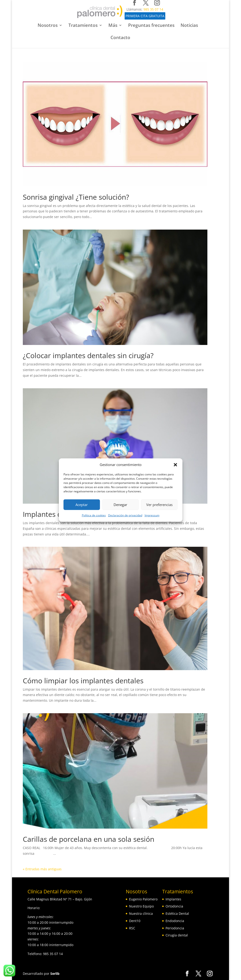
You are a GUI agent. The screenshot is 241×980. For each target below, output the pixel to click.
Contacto (120, 38)
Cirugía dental (177, 935)
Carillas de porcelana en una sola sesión (89, 839)
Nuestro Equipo (141, 906)
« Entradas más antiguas (42, 869)
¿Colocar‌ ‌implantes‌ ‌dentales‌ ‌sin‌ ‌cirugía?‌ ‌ (89, 355)
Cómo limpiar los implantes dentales (83, 681)
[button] (175, 465)
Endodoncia (175, 921)
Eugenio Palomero (143, 899)
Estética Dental (177, 913)
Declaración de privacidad (125, 515)
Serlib (55, 974)
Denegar (120, 505)
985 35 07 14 (151, 9)
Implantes (173, 899)
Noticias (189, 26)
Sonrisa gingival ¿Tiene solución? (76, 197)
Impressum (152, 515)
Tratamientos (83, 26)
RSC (132, 928)
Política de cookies (94, 515)
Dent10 (135, 921)
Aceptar (82, 505)
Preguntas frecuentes (151, 26)
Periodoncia (175, 928)
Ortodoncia (174, 906)
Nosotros (48, 26)
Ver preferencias (159, 505)
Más (113, 26)
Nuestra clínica (141, 913)
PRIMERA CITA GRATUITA (143, 16)
